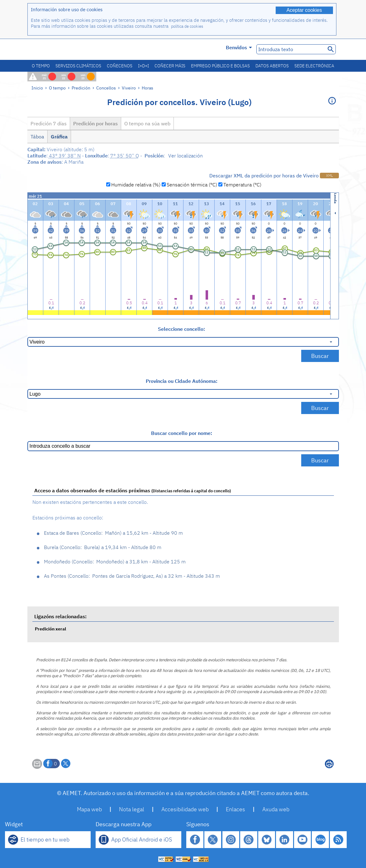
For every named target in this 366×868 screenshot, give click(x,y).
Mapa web (89, 809)
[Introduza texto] (290, 49)
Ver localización (185, 156)
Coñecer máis (170, 66)
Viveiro (129, 88)
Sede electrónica (314, 66)
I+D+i (143, 66)
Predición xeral (50, 629)
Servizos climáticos (78, 66)
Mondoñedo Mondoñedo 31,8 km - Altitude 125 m (115, 562)
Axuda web (276, 809)
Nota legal (132, 809)
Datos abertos (272, 66)
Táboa (37, 137)
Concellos (106, 88)
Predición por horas (95, 123)
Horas (147, 88)
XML (329, 176)
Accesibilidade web (185, 809)
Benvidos (239, 47)
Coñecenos (120, 66)
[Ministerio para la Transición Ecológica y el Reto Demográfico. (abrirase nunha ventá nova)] (63, 49)
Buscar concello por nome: (182, 433)
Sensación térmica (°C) (192, 185)
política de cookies (187, 26)
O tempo (41, 66)
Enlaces (235, 809)
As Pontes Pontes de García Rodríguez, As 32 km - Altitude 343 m (132, 576)
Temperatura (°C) (242, 185)
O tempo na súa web (147, 123)
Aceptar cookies (304, 10)
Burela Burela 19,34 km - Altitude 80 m (103, 547)
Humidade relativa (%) (136, 185)
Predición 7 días (49, 123)
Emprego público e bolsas (220, 66)
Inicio (37, 88)
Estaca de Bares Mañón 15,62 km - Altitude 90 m (113, 533)
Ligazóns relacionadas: (60, 616)
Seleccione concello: (181, 329)
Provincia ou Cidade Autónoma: (182, 381)
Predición (81, 88)
